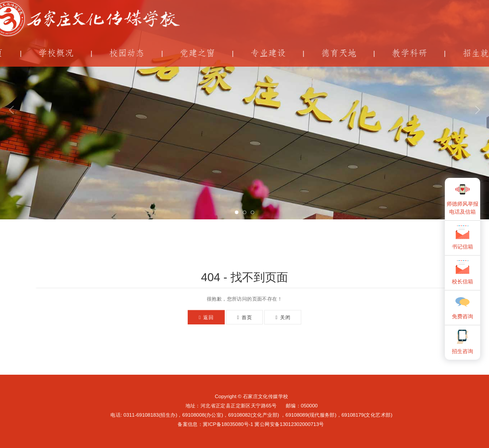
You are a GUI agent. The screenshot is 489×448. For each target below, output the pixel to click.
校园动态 (127, 53)
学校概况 (56, 53)
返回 (206, 317)
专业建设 (268, 53)
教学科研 (409, 53)
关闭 (283, 317)
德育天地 (339, 53)
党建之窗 (197, 53)
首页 (244, 317)
